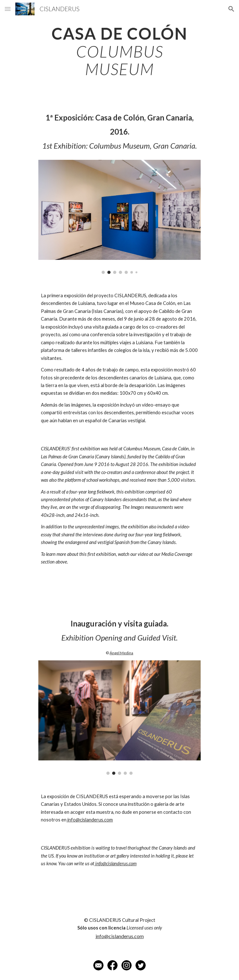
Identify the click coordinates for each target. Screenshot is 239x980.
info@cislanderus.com (90, 820)
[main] (119, 51)
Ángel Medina (121, 653)
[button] (8, 9)
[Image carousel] (119, 217)
